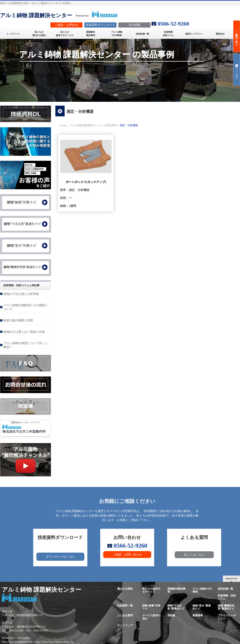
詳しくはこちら (194, 555)
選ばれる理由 (125, 589)
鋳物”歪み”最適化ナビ (202, 607)
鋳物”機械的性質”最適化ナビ (226, 607)
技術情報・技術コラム (227, 597)
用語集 (171, 615)
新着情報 (198, 615)
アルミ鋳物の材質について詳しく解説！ (26, 345)
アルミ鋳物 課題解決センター (36, 15)
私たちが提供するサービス (151, 590)
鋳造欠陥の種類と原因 (18, 320)
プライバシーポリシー (227, 617)
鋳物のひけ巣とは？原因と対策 (24, 332)
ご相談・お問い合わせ (127, 555)
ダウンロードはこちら (60, 557)
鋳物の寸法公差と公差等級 (21, 294)
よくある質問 (125, 615)
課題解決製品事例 (176, 590)
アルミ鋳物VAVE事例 (202, 590)
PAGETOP (231, 579)
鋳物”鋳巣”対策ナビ (151, 607)
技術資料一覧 (125, 606)
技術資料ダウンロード (237, 70)
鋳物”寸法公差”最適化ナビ (176, 607)
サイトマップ (125, 625)
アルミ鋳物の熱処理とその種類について (26, 307)
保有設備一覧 (225, 589)
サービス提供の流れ (151, 617)
